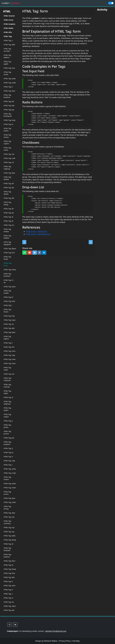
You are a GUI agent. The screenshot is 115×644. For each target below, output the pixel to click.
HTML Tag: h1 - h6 (9, 281)
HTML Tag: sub (9, 517)
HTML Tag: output (7, 416)
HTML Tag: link (9, 347)
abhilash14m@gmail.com (56, 631)
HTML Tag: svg (9, 532)
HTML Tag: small (10, 488)
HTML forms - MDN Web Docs (38, 234)
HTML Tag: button (7, 130)
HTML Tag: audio (10, 83)
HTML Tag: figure (10, 249)
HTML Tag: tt (8, 590)
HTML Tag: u (8, 594)
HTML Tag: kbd (9, 328)
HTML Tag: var (9, 602)
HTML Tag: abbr (9, 45)
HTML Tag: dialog (7, 203)
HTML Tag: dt (8, 221)
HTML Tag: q (8, 448)
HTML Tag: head (9, 287)
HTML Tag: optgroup (7, 403)
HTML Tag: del (9, 188)
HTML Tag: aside (10, 79)
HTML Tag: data (9, 173)
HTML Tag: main (10, 351)
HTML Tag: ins (9, 324)
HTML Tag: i (8, 305)
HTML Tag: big (9, 110)
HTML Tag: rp (8, 452)
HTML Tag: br (8, 124)
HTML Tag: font (9, 253)
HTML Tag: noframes (7, 379)
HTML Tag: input (10, 320)
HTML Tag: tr (8, 581)
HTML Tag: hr (8, 297)
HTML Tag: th (8, 565)
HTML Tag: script (10, 473)
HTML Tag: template (7, 549)
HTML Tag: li (8, 343)
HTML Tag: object (7, 392)
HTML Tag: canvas (7, 136)
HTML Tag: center (7, 149)
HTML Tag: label (9, 332)
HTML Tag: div (9, 213)
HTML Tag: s (8, 465)
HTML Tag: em (9, 225)
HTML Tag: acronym (7, 50)
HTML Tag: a (8, 40)
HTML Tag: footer (7, 258)
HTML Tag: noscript (7, 386)
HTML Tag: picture (7, 433)
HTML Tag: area (9, 68)
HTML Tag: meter (7, 369)
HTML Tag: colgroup (7, 168)
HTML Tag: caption (7, 142)
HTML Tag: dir (9, 209)
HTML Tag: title (9, 577)
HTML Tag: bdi (9, 101)
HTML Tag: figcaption (7, 243)
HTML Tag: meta (10, 363)
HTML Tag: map (9, 355)
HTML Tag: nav (9, 374)
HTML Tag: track (9, 586)
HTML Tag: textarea (7, 556)
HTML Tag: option (7, 409)
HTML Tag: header (7, 292)
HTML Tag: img (9, 316)
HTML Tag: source (7, 493)
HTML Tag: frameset (7, 275)
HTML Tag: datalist (7, 178)
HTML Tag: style (9, 513)
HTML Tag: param (7, 426)
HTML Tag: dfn (9, 198)
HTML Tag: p (8, 421)
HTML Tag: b (8, 87)
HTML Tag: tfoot (9, 561)
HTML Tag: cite (9, 154)
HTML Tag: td (8, 544)
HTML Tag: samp (10, 469)
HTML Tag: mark (10, 359)
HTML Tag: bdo (9, 106)
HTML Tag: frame (10, 270)
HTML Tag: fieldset (7, 237)
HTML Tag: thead (10, 569)
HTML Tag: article (7, 73)
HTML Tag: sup (9, 527)
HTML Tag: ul (8, 598)
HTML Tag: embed (7, 230)
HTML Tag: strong (7, 508)
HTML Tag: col (9, 162)
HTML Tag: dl (8, 217)
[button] (24, 242)
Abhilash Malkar (51, 641)
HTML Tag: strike (10, 502)
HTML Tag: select (10, 484)
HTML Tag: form (8, 264)
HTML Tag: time (9, 573)
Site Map (76, 641)
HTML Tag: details (7, 193)
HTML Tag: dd (9, 183)
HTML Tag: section (7, 478)
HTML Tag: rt (8, 457)
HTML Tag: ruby (9, 461)
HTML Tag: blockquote (8, 115)
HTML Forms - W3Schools (36, 231)
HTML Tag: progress (7, 443)
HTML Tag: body (9, 120)
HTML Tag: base (9, 91)
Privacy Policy (65, 641)
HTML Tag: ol (8, 397)
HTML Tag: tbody (10, 540)
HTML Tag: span (9, 498)
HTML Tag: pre (9, 438)
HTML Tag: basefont (7, 96)
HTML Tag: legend (7, 338)
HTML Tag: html (9, 301)
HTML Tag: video (10, 606)
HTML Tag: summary (7, 522)
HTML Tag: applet (7, 63)
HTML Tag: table (9, 536)
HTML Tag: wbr (9, 610)
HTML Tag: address (7, 56)
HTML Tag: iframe (7, 311)
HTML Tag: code (9, 158)
